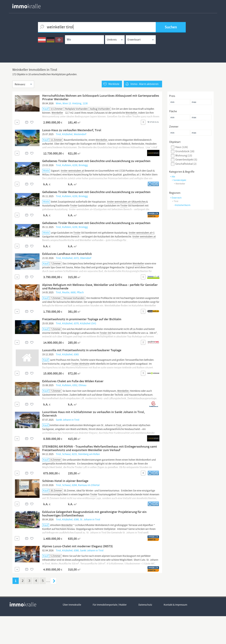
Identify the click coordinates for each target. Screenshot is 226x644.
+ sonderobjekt (179, 180)
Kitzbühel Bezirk (182, 205)
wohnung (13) (184, 156)
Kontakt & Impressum (176, 633)
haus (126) (182, 147)
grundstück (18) (185, 151)
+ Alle (173, 177)
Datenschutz (145, 633)
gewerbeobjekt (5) (186, 160)
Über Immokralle (72, 633)
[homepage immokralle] (26, 6)
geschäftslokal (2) (186, 164)
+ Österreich (176, 198)
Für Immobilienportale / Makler (110, 633)
